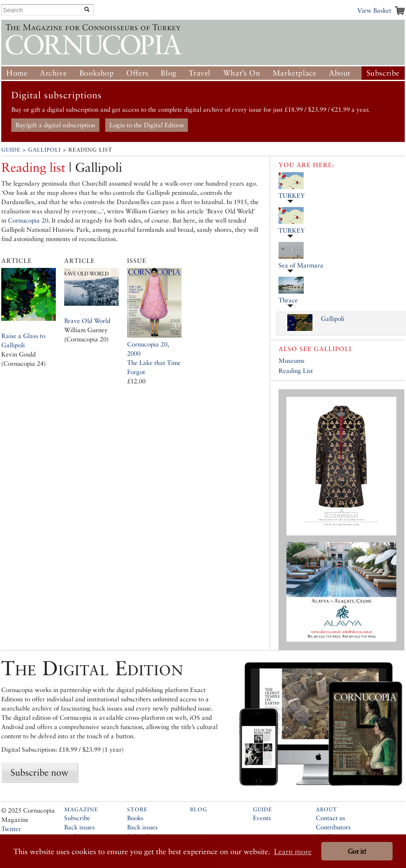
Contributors (333, 827)
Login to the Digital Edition (147, 125)
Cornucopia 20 (28, 220)
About (340, 73)
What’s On (242, 73)
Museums (291, 361)
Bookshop (97, 73)
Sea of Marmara (301, 265)
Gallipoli (44, 150)
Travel (200, 73)
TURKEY (292, 195)
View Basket (374, 10)
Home (17, 73)
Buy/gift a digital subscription (55, 125)
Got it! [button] (357, 851)
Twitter (11, 829)
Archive (53, 73)
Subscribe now (39, 772)
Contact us (331, 818)
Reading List (296, 371)
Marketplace (295, 73)
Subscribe (383, 73)
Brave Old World (87, 321)
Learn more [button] (293, 851)
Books (135, 818)
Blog (168, 73)
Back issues (79, 827)
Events (262, 818)
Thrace (288, 300)
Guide (11, 150)
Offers (137, 73)
